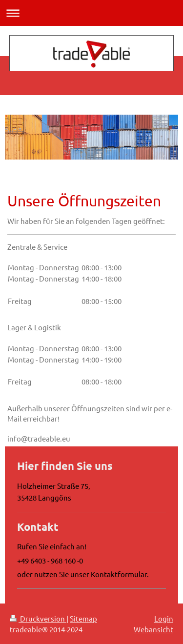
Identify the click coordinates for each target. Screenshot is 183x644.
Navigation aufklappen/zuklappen (91, 13)
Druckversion (38, 618)
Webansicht (153, 629)
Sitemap (83, 618)
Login (164, 618)
